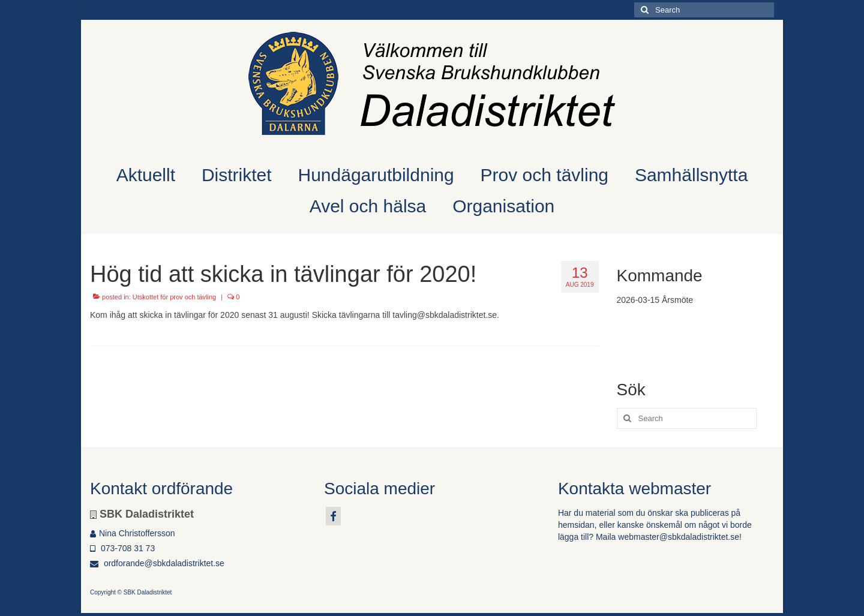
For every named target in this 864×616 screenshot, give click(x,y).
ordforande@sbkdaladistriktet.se (157, 563)
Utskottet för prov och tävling (174, 297)
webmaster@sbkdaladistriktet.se (679, 537)
